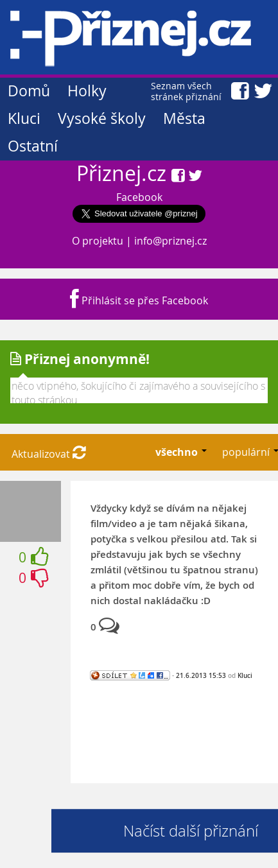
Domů (29, 91)
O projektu (98, 241)
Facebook (139, 197)
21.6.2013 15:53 (201, 675)
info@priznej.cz (170, 241)
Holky (87, 91)
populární (247, 452)
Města (184, 118)
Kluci (24, 118)
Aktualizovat (49, 454)
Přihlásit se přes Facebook (139, 300)
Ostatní (33, 146)
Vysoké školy (102, 118)
